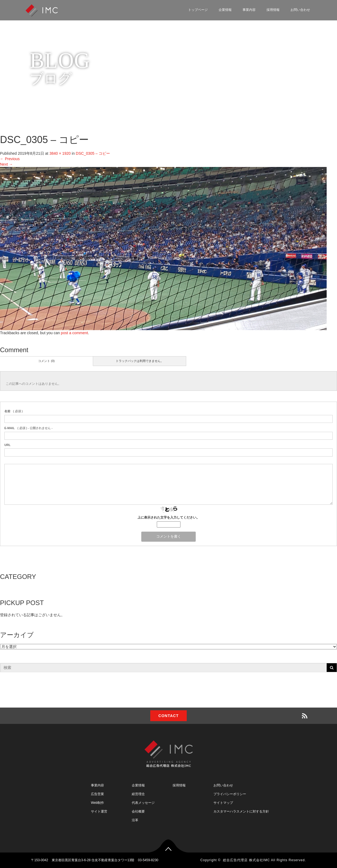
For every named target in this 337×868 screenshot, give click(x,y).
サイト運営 (99, 811)
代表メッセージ (143, 803)
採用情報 (273, 10)
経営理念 (138, 794)
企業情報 (225, 10)
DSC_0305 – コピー (93, 153)
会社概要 (138, 811)
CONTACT (168, 716)
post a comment (75, 333)
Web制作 (97, 803)
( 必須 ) (13, 411)
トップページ (198, 10)
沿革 (135, 820)
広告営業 (97, 794)
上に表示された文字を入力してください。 (168, 517)
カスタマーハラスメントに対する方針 (241, 811)
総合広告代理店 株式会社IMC (246, 860)
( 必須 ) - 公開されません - (28, 428)
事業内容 (249, 10)
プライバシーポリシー (230, 794)
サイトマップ (223, 803)
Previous (10, 159)
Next (6, 164)
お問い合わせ (300, 10)
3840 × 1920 (60, 153)
